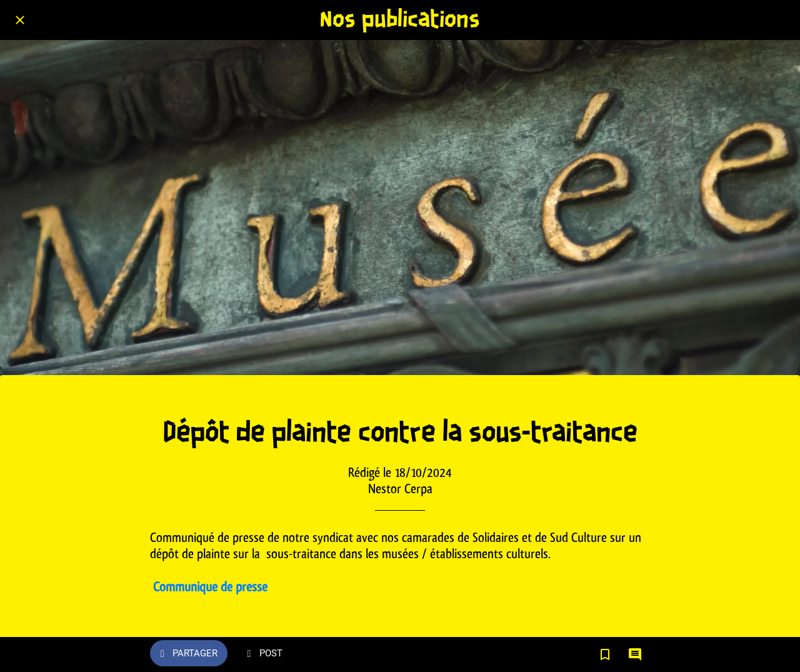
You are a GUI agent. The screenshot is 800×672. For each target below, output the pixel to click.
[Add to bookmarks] (605, 654)
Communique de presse (210, 587)
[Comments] (635, 654)
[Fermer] (20, 20)
